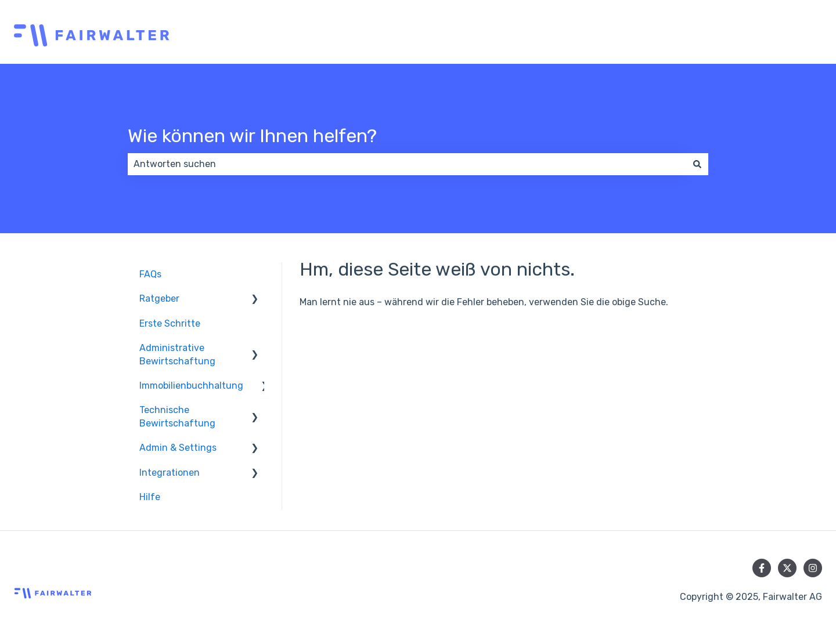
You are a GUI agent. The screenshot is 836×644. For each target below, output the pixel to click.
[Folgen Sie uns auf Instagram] (813, 568)
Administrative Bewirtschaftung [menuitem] (177, 354)
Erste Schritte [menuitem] (170, 323)
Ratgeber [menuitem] (159, 299)
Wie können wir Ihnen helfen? (252, 136)
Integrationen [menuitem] (170, 473)
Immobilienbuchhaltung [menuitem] (191, 386)
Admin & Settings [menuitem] (178, 448)
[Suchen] (697, 164)
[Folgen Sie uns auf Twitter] (787, 568)
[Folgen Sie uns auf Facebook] (762, 568)
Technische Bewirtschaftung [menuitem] (177, 416)
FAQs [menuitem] (150, 274)
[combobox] (407, 164)
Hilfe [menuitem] (150, 497)
